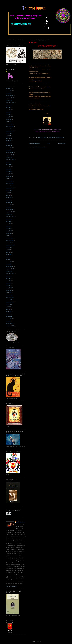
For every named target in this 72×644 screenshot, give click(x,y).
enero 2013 (9, 207)
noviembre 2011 (10, 240)
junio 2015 (9, 138)
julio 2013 (8, 193)
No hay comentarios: (58, 138)
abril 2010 (8, 285)
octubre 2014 (9, 157)
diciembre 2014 (10, 152)
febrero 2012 (9, 233)
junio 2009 (9, 309)
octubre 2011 (9, 243)
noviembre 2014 (10, 155)
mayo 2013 (9, 198)
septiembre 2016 (10, 103)
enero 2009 (9, 321)
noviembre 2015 (10, 126)
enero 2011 (9, 264)
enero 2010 (9, 293)
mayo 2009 (9, 312)
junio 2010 (9, 281)
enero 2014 (9, 179)
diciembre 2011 (10, 238)
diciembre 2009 (10, 295)
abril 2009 (8, 314)
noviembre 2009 (10, 297)
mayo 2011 (9, 255)
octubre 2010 (9, 271)
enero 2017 (9, 93)
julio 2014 (8, 164)
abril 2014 (8, 171)
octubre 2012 (9, 214)
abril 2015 (8, 143)
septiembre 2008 (10, 326)
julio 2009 (8, 307)
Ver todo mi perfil (12, 586)
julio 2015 (8, 136)
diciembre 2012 (10, 209)
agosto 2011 (9, 247)
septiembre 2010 (10, 274)
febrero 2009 (9, 319)
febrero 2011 (9, 262)
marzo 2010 (9, 288)
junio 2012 (9, 224)
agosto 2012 (9, 219)
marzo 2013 (9, 202)
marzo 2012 (9, 231)
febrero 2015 (9, 148)
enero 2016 (9, 122)
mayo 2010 (9, 283)
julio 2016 (8, 107)
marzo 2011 (9, 259)
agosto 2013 (9, 190)
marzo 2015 (9, 145)
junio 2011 (9, 252)
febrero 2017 (9, 91)
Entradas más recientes (34, 144)
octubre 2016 (9, 100)
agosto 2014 (9, 162)
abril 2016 (8, 114)
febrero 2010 (9, 290)
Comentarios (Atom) (40, 147)
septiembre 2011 (10, 245)
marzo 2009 (9, 316)
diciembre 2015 (10, 124)
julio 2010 (8, 278)
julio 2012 (8, 221)
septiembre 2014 (10, 160)
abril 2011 (8, 257)
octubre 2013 (9, 186)
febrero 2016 (9, 119)
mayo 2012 (9, 226)
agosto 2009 (9, 304)
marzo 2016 (9, 117)
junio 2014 (9, 167)
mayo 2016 (9, 112)
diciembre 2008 (10, 323)
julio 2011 (8, 250)
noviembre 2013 (10, 183)
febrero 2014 (9, 176)
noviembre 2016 (10, 98)
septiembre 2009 (10, 302)
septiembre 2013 (10, 188)
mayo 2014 (9, 169)
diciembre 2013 (10, 181)
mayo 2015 (9, 141)
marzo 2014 (9, 174)
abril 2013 (8, 200)
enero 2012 (9, 236)
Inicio (49, 144)
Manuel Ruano (21, 522)
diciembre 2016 (10, 95)
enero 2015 (9, 150)
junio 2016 (9, 110)
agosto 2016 (9, 105)
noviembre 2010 (10, 269)
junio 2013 (9, 195)
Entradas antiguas (62, 144)
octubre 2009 (9, 300)
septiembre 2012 (10, 217)
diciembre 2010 (10, 266)
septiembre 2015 (10, 131)
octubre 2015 (9, 129)
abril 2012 (8, 228)
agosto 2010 (9, 276)
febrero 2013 (9, 205)
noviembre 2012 (10, 212)
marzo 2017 (9, 88)
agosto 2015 (9, 133)
